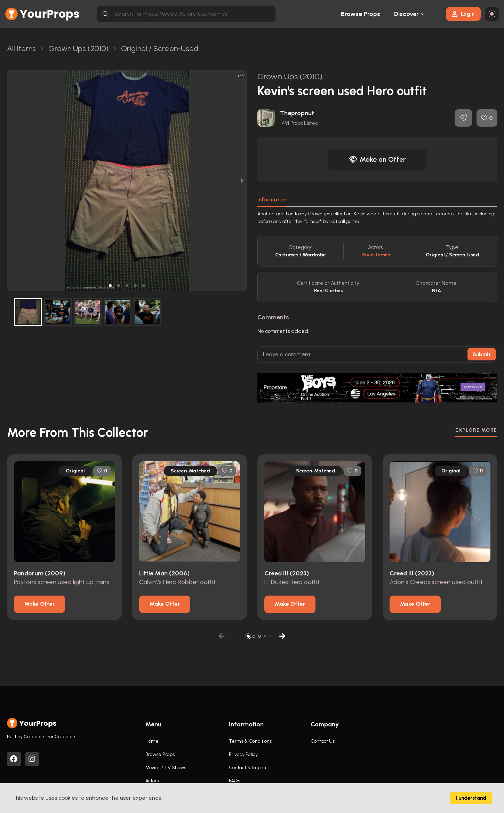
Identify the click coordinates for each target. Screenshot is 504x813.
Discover (407, 14)
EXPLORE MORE (476, 430)
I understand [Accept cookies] (471, 798)
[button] (110, 286)
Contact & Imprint (249, 768)
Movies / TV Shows (166, 768)
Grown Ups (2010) (290, 76)
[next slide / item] (242, 180)
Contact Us (323, 741)
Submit (482, 354)
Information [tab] (272, 200)
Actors (152, 781)
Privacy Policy (243, 754)
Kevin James (376, 255)
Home (152, 741)
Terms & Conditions (250, 741)
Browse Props (361, 14)
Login (463, 14)
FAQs (234, 781)
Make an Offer (377, 159)
